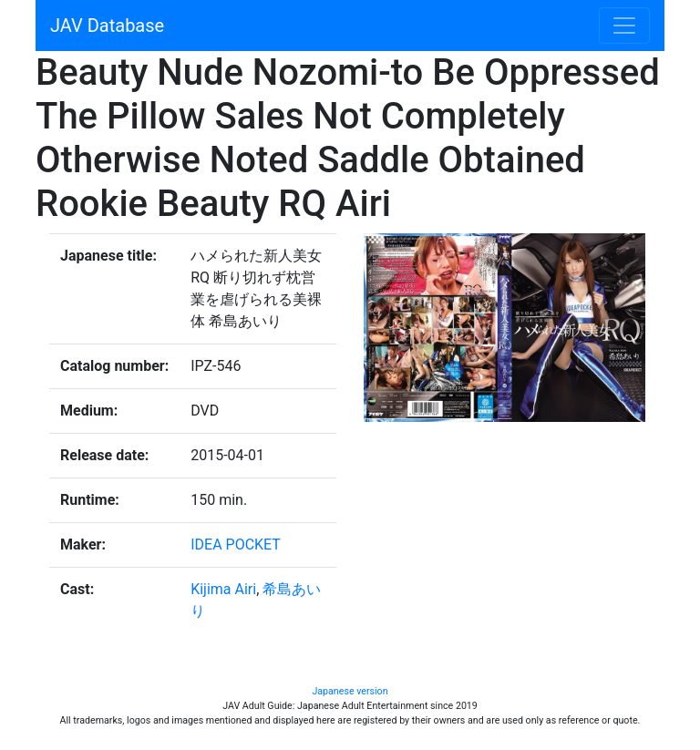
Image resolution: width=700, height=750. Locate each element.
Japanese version (350, 691)
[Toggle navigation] (624, 26)
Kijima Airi (223, 589)
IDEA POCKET (236, 545)
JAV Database (107, 26)
